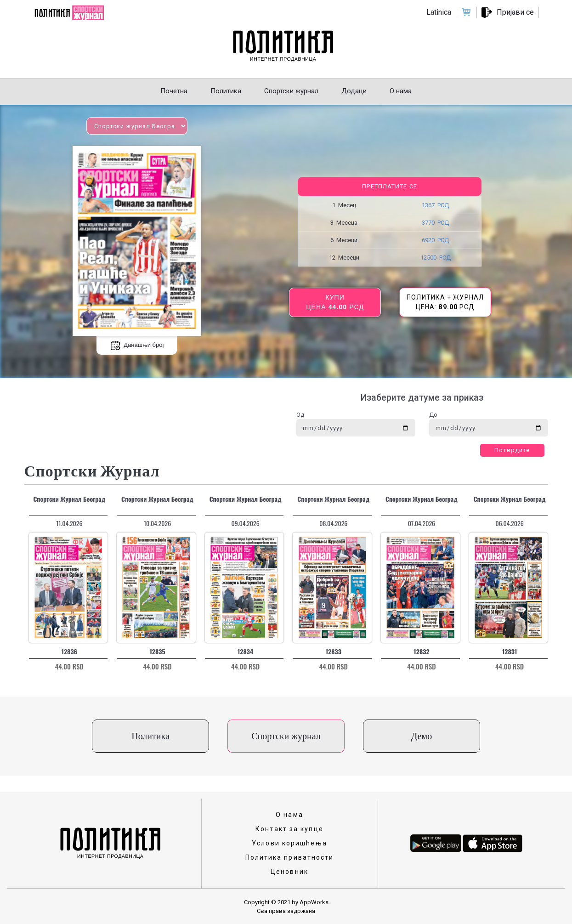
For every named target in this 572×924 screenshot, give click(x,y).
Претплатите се (389, 186)
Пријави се (515, 12)
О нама (289, 815)
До (433, 415)
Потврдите (512, 450)
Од (300, 415)
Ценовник (289, 872)
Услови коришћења (289, 843)
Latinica (439, 12)
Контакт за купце (289, 829)
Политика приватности (290, 857)
